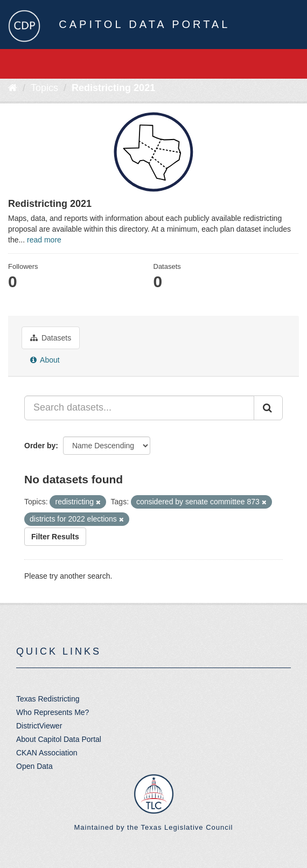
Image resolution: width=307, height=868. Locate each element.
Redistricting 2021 (113, 88)
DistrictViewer (39, 726)
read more (44, 240)
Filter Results (55, 537)
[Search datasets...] (139, 408)
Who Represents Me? (53, 712)
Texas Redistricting (48, 699)
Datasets (51, 338)
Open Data (34, 766)
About (45, 360)
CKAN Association (47, 753)
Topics (44, 88)
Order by (40, 446)
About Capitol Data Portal (59, 739)
